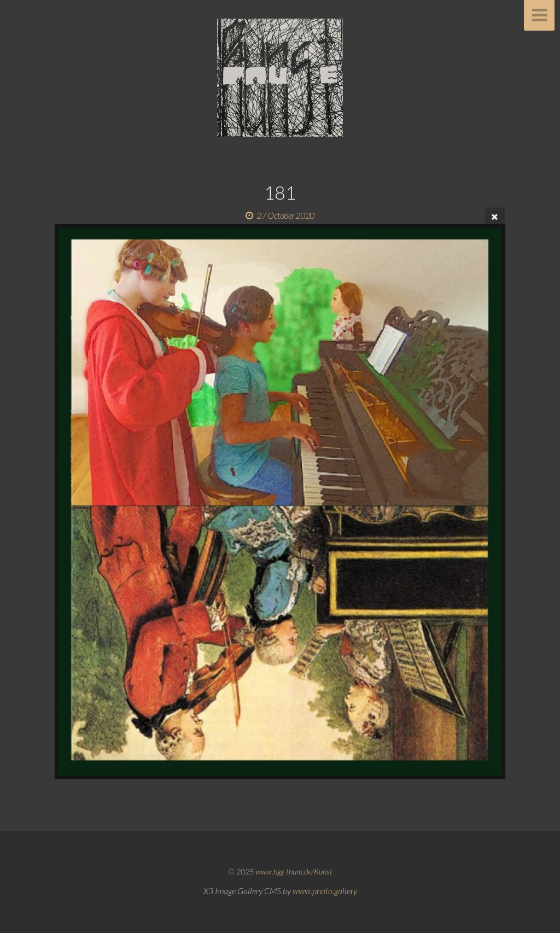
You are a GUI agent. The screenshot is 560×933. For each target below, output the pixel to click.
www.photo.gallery (325, 891)
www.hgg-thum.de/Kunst (294, 871)
